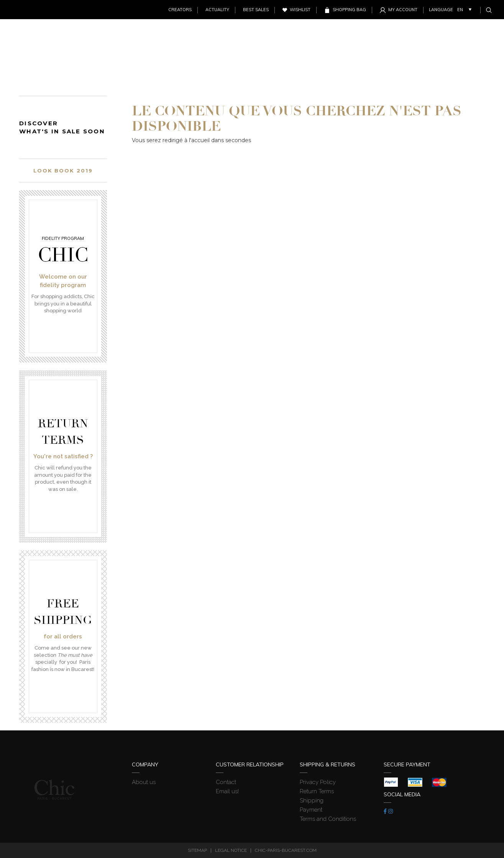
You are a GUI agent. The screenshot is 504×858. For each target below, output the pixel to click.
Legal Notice (231, 850)
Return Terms (317, 791)
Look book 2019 (63, 171)
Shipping (312, 801)
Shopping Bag (349, 10)
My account (403, 10)
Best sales (256, 10)
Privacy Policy (318, 782)
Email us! (227, 791)
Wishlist (300, 10)
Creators (180, 10)
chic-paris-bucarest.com (286, 850)
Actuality (217, 10)
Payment (311, 810)
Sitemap (197, 850)
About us (144, 782)
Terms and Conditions (328, 819)
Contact (226, 782)
